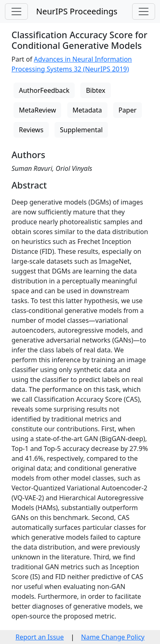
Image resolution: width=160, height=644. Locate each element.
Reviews (31, 130)
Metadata (87, 110)
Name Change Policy (113, 637)
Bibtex (95, 90)
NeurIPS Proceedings (77, 11)
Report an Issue (40, 637)
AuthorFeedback (44, 90)
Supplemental (81, 130)
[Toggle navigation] (16, 11)
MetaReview (37, 110)
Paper (128, 110)
